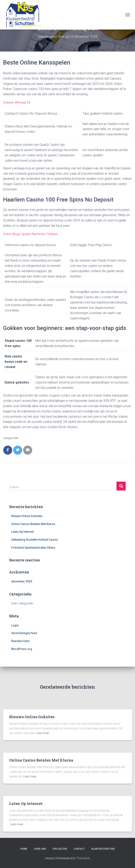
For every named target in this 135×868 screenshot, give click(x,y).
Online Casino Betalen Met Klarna (33, 524)
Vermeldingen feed (24, 633)
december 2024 (22, 581)
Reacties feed (20, 641)
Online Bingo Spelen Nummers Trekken (30, 234)
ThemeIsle (83, 858)
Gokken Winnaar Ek (17, 102)
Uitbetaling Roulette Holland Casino (35, 540)
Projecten (60, 849)
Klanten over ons (103, 849)
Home (24, 849)
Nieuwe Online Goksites (27, 516)
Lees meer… (43, 733)
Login (15, 625)
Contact (79, 849)
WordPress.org (22, 649)
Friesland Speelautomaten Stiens (33, 548)
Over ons (40, 849)
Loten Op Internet (22, 532)
